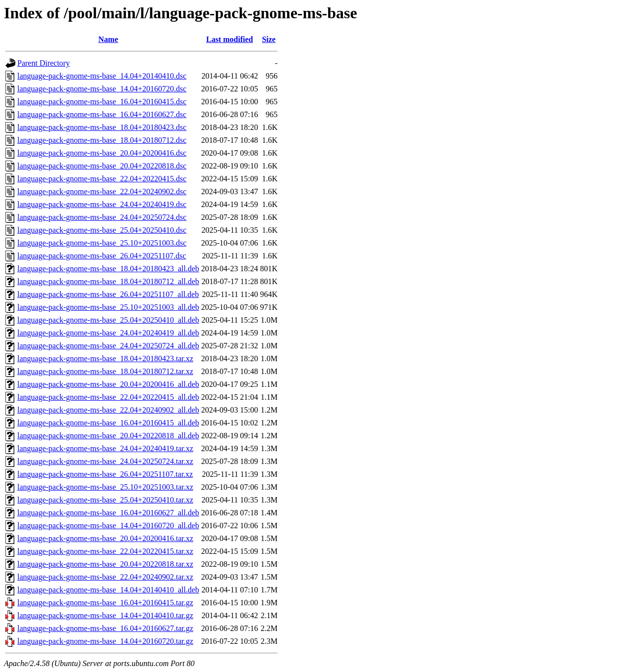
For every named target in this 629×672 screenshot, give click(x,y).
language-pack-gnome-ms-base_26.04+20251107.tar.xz (105, 474)
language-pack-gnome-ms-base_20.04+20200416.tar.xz (105, 538)
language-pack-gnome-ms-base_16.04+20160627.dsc (102, 114)
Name (108, 39)
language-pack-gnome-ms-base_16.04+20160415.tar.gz (105, 603)
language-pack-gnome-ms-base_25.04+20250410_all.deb (108, 320)
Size (269, 39)
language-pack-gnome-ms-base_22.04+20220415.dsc (102, 179)
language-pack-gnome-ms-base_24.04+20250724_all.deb (108, 346)
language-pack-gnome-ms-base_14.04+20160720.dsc (102, 89)
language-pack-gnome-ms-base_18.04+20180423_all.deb (108, 269)
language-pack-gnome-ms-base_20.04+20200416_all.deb (108, 384)
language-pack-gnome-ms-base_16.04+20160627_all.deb (108, 513)
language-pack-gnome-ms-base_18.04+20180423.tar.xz (105, 358)
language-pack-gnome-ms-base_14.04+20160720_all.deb (108, 525)
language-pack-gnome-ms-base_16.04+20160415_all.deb (108, 423)
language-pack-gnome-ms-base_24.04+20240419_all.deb (108, 333)
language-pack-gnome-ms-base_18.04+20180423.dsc (102, 127)
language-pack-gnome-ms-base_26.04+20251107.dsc (102, 256)
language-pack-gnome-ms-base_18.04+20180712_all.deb (108, 281)
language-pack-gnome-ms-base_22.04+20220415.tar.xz (105, 551)
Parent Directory (43, 63)
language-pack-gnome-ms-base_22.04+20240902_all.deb (108, 410)
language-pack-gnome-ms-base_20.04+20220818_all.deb (108, 436)
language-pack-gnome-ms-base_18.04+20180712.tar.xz (105, 371)
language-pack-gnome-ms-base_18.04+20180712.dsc (102, 140)
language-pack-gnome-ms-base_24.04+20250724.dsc (102, 217)
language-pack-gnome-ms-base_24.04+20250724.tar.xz (105, 461)
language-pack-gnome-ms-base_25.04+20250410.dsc (102, 230)
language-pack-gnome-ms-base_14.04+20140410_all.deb (108, 590)
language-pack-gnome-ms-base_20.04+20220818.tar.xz (105, 564)
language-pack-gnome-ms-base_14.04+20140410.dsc (102, 76)
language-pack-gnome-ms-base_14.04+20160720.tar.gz (105, 641)
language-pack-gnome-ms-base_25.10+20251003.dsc (102, 243)
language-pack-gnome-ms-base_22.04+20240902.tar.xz (105, 577)
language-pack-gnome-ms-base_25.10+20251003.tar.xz (105, 487)
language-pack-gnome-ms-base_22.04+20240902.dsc (102, 191)
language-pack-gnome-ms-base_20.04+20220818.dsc (102, 166)
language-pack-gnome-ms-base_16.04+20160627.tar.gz (105, 628)
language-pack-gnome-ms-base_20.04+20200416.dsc (102, 153)
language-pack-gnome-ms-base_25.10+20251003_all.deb (108, 307)
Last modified (230, 39)
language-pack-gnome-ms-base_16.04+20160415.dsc (102, 102)
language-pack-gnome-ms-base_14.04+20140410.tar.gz (105, 615)
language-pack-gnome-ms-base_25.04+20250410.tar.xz (105, 500)
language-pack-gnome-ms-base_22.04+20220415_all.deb (108, 397)
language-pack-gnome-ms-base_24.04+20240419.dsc (102, 204)
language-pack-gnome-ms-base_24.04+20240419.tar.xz (105, 448)
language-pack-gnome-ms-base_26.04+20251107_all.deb (108, 294)
